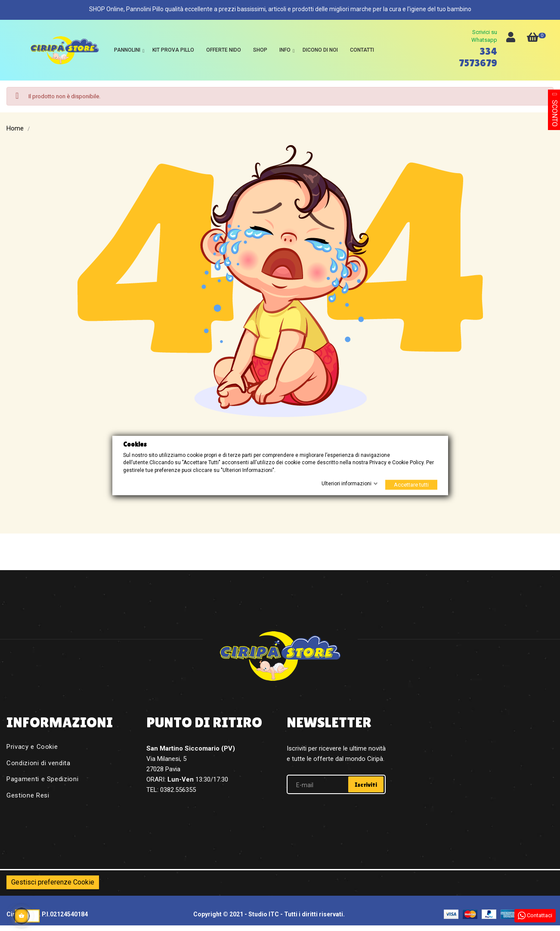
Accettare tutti (411, 485)
